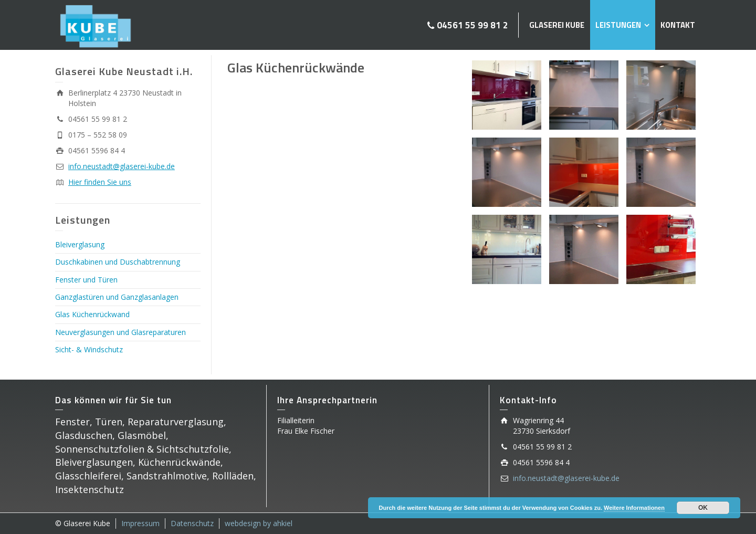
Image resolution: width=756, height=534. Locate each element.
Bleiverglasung (80, 244)
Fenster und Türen (86, 280)
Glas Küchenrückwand (92, 314)
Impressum (140, 523)
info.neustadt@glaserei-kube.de (122, 166)
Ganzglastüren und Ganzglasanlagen (117, 297)
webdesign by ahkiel (259, 523)
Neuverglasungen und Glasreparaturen (120, 332)
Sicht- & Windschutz (89, 349)
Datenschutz (192, 523)
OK (703, 508)
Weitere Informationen (634, 508)
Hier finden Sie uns (100, 182)
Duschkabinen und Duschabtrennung (118, 262)
